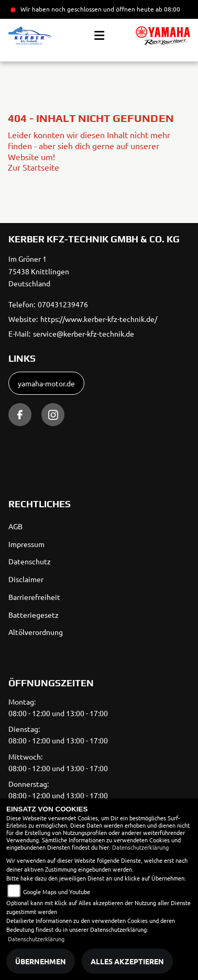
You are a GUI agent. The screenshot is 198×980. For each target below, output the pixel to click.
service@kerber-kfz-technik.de (84, 333)
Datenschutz (30, 561)
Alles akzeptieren (127, 961)
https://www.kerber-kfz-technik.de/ (99, 319)
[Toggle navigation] (99, 36)
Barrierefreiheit (34, 597)
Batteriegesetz (34, 615)
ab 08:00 (167, 9)
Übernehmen (41, 961)
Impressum (26, 544)
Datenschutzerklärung (140, 847)
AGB (15, 526)
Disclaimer (26, 579)
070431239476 (63, 304)
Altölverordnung (36, 632)
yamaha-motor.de (46, 383)
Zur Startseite (34, 167)
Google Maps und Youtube (57, 892)
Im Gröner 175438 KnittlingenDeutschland (39, 271)
